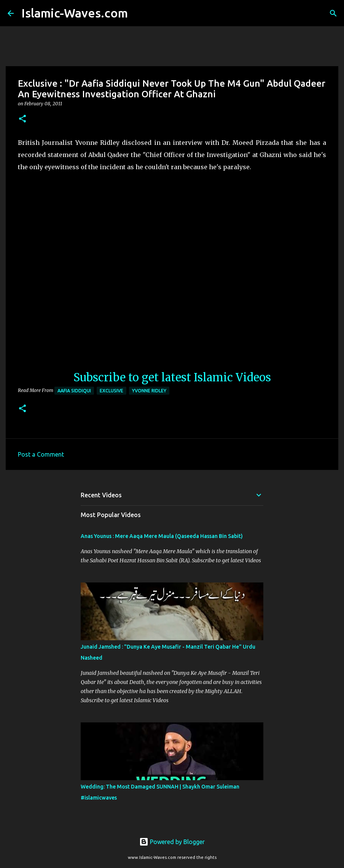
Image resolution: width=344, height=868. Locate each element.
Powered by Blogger (172, 842)
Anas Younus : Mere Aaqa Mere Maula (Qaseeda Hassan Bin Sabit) (162, 536)
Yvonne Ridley (149, 391)
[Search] (139, 13)
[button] (22, 119)
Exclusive (111, 391)
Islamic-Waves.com (75, 13)
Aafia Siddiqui (74, 391)
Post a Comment (41, 454)
